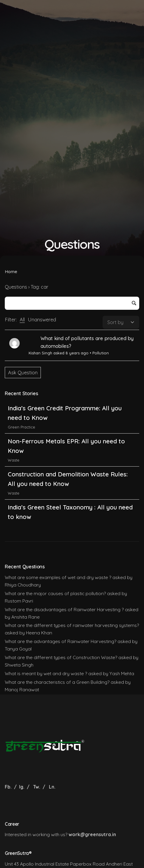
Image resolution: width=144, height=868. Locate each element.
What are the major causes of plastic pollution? (55, 593)
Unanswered (42, 320)
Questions (16, 287)
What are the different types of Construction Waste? (61, 657)
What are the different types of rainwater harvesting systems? (72, 625)
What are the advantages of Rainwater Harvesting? (61, 641)
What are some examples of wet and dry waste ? (58, 577)
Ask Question (23, 373)
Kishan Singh (40, 353)
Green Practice (21, 428)
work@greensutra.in (92, 834)
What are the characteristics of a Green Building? (57, 682)
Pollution (101, 353)
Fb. (9, 787)
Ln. (52, 787)
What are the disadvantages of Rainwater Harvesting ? (64, 609)
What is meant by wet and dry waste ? (46, 673)
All (22, 320)
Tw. (37, 787)
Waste (14, 462)
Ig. (22, 787)
